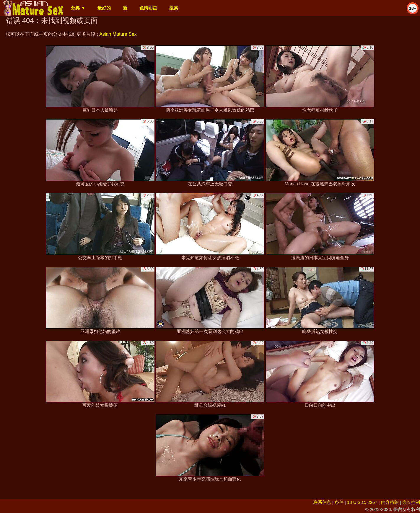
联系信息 (322, 502)
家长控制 (411, 502)
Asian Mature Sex (118, 34)
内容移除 (390, 502)
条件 (339, 502)
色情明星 (148, 8)
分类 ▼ (78, 8)
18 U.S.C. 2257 (362, 502)
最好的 (104, 8)
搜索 (174, 8)
